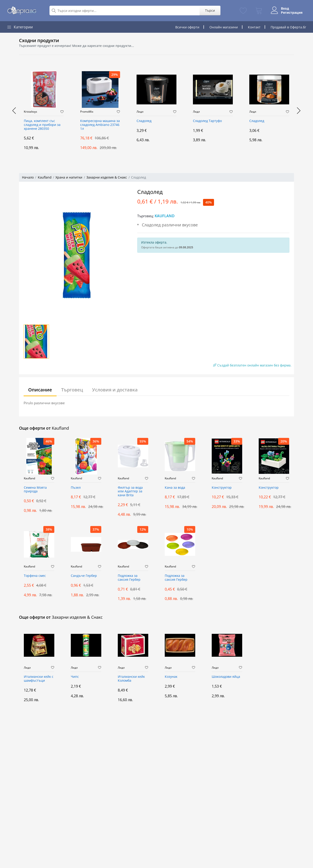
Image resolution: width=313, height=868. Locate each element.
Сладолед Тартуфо (207, 121)
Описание (40, 390)
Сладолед (144, 121)
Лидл (140, 112)
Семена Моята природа (35, 490)
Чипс (75, 677)
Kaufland (45, 177)
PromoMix (87, 112)
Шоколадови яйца (226, 677)
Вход (285, 8)
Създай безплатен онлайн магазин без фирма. (252, 365)
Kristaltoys (30, 112)
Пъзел (76, 488)
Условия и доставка (115, 390)
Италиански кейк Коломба (131, 679)
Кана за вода (175, 488)
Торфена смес (35, 576)
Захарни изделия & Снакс (107, 177)
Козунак (171, 677)
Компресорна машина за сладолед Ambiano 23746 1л (100, 125)
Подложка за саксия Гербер (129, 578)
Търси (210, 10)
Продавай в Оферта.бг (288, 27)
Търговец (72, 390)
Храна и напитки (69, 177)
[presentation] (14, 111)
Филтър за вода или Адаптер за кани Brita (130, 492)
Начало (28, 177)
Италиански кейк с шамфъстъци (39, 679)
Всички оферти (187, 27)
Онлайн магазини (224, 27)
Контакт (254, 27)
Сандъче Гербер (84, 576)
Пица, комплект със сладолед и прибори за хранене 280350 (42, 125)
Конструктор (222, 488)
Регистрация (292, 13)
